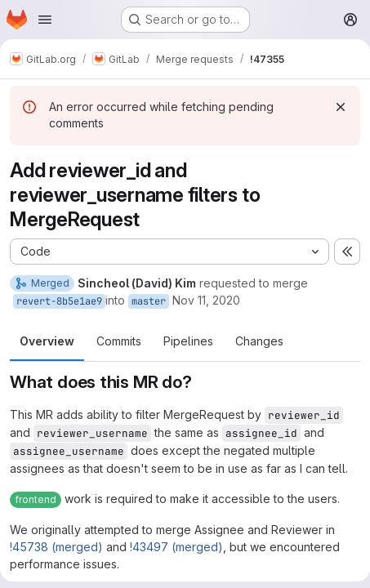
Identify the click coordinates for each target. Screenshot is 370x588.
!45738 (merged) (56, 547)
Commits (119, 341)
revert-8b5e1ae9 (59, 301)
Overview (47, 341)
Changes (259, 341)
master (149, 301)
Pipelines (188, 341)
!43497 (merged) (176, 547)
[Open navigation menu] (45, 20)
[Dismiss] (341, 107)
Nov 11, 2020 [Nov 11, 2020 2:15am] (206, 300)
